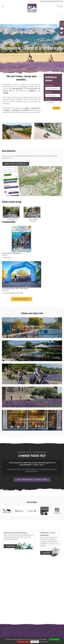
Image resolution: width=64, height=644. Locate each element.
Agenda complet (22, 299)
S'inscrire (46, 553)
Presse (58, 1)
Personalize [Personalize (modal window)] (35, 642)
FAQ (25, 572)
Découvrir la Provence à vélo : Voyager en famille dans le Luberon (12, 217)
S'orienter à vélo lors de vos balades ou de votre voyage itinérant (33, 217)
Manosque (5, 290)
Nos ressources (18, 574)
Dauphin (5, 255)
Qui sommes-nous (7, 574)
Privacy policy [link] (44, 642)
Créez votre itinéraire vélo (48, 1)
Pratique (48, 99)
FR (61, 14)
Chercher (56, 108)
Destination (49, 85)
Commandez (10, 546)
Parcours (49, 92)
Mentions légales (7, 572)
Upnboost (59, 579)
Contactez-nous (17, 572)
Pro (62, 1)
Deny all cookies (23, 642)
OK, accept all (54, 639)
